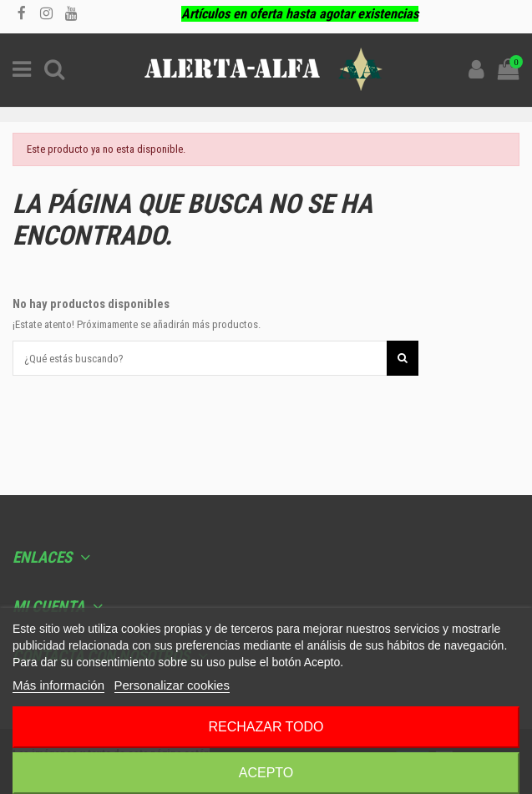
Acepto (266, 773)
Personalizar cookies (172, 685)
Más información (58, 685)
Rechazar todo (266, 727)
